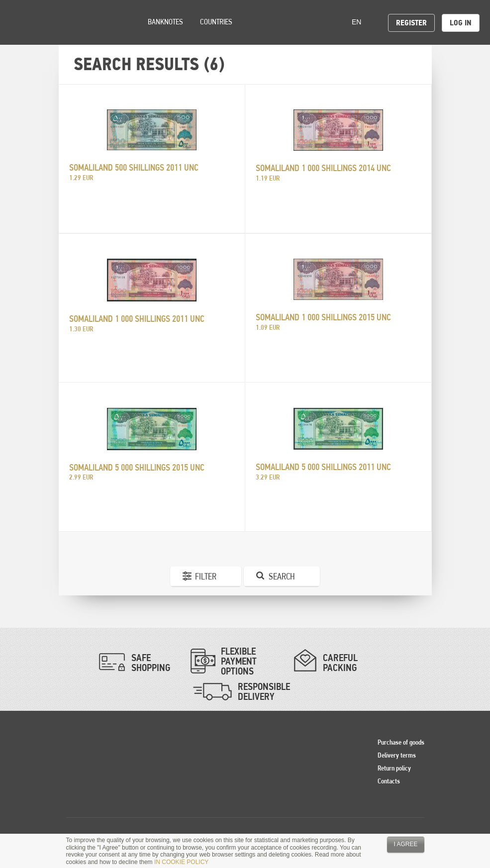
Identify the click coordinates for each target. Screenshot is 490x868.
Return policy (394, 768)
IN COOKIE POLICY (181, 862)
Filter (206, 576)
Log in (461, 23)
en (360, 22)
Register (411, 23)
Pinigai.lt (22, 22)
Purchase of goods (401, 742)
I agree (405, 844)
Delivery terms (397, 755)
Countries (216, 22)
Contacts (389, 781)
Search (282, 576)
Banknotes (165, 22)
